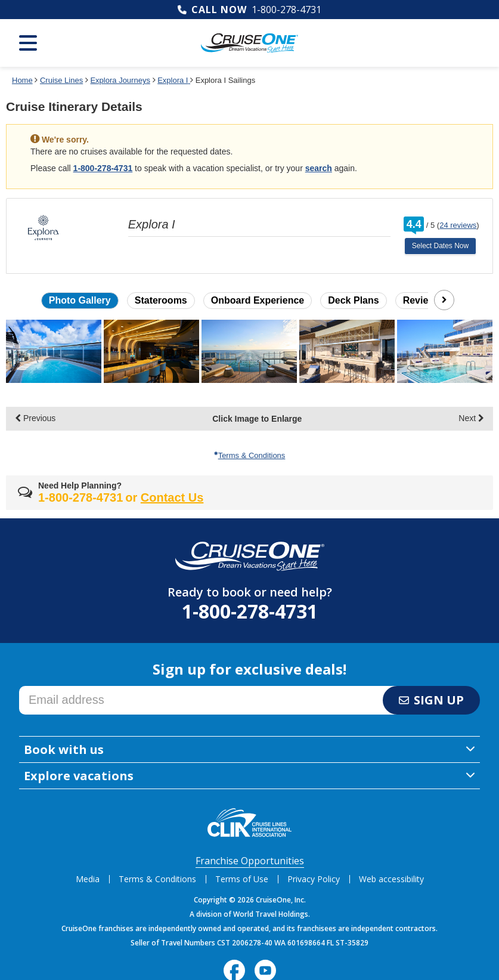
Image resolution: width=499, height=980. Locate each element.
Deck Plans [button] (353, 300)
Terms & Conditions (250, 455)
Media (88, 879)
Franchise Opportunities (250, 861)
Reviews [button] (422, 300)
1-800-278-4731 (286, 10)
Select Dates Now (440, 246)
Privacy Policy (314, 879)
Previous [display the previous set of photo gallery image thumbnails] (35, 418)
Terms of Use (242, 879)
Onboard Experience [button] (258, 300)
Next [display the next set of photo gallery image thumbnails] (471, 418)
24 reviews (458, 225)
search (319, 168)
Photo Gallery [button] (80, 300)
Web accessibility (391, 879)
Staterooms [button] (161, 300)
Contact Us (172, 497)
